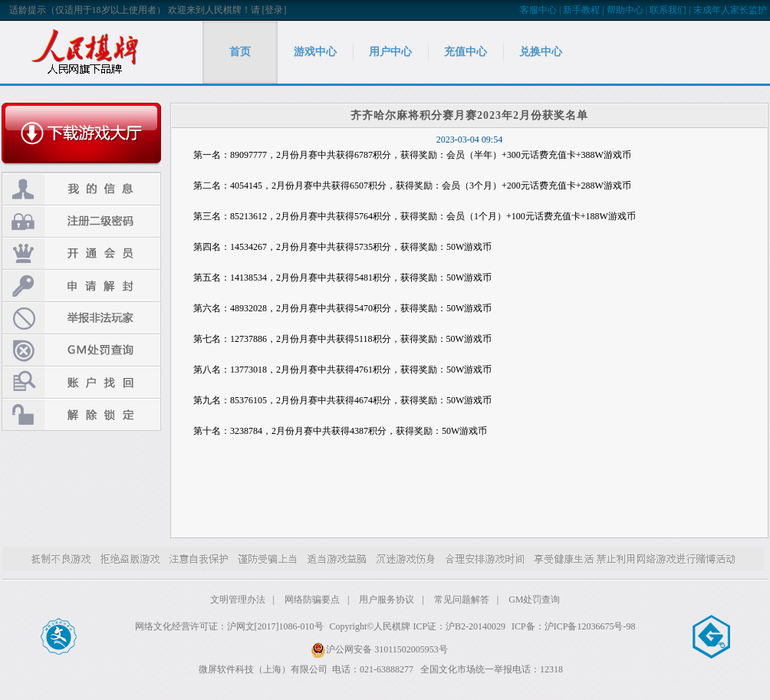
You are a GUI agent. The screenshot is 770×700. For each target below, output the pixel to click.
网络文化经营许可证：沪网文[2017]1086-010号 (229, 626)
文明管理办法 (238, 600)
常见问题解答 (462, 600)
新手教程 (581, 10)
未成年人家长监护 (730, 10)
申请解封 (81, 286)
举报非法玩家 (81, 318)
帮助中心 (625, 10)
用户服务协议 (387, 600)
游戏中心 (315, 52)
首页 (240, 52)
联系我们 (668, 10)
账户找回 (81, 382)
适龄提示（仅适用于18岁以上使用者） (87, 10)
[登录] (275, 10)
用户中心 (390, 52)
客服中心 (538, 10)
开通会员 (81, 253)
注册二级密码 (81, 221)
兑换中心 (541, 52)
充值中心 (466, 52)
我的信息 (81, 189)
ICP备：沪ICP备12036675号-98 (573, 626)
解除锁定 (81, 414)
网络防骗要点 (312, 600)
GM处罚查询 (81, 350)
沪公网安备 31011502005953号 (379, 649)
